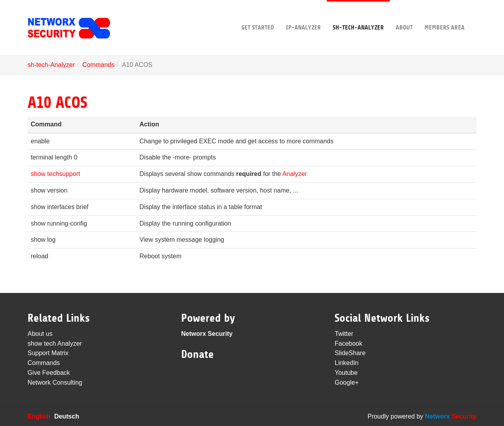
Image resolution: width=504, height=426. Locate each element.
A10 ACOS (57, 103)
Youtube (346, 373)
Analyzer (295, 174)
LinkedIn (347, 363)
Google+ (347, 382)
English (39, 416)
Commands (98, 65)
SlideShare (350, 353)
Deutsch (67, 416)
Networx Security (207, 334)
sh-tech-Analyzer (358, 16)
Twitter (344, 334)
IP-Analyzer (303, 16)
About (404, 16)
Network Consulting (55, 382)
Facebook (348, 344)
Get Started (258, 16)
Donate (197, 354)
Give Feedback (49, 373)
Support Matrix (48, 353)
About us (40, 334)
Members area (445, 16)
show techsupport (55, 174)
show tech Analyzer (55, 344)
